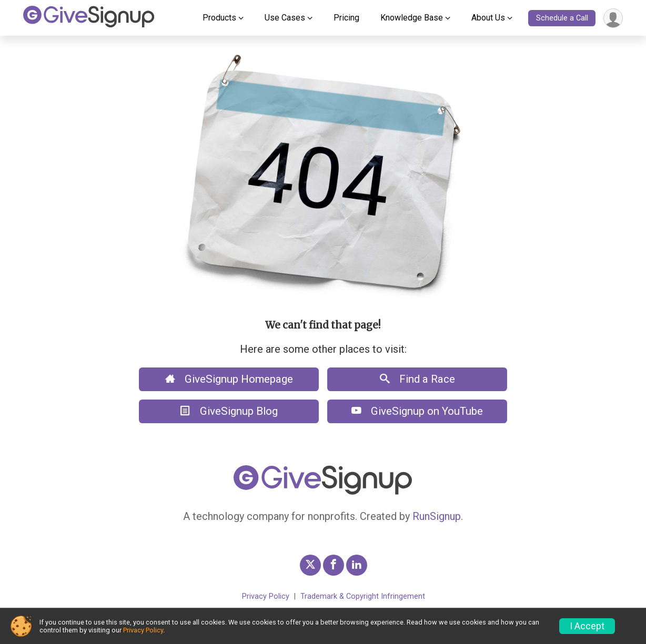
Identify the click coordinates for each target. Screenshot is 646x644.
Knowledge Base (412, 18)
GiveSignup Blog (229, 411)
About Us (488, 18)
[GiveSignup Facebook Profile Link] (334, 565)
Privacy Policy (266, 596)
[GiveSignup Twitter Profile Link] (310, 565)
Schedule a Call (562, 18)
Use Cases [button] (285, 18)
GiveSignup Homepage (229, 379)
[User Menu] (613, 18)
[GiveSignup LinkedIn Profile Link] (357, 565)
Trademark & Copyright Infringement (363, 596)
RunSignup (437, 516)
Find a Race (417, 379)
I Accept (587, 626)
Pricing (346, 18)
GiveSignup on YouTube (417, 411)
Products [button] (219, 18)
